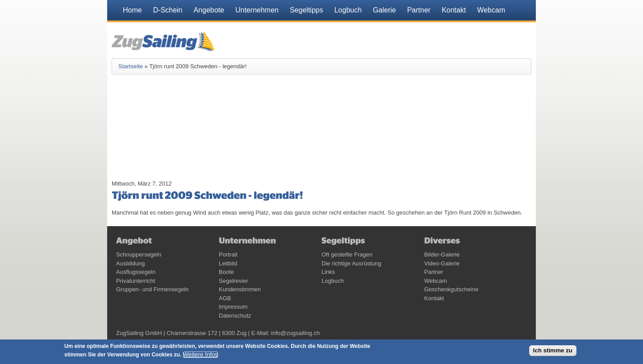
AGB (225, 298)
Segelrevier (234, 281)
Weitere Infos (200, 354)
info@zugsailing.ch (295, 333)
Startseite (131, 66)
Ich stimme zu (553, 350)
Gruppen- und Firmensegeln (152, 289)
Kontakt (454, 10)
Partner (419, 10)
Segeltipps (307, 10)
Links (328, 272)
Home (132, 10)
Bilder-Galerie (442, 254)
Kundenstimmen (240, 289)
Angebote (209, 10)
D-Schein (168, 10)
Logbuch (348, 10)
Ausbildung (130, 263)
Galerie (384, 10)
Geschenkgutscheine (451, 289)
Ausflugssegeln (136, 272)
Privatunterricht (136, 281)
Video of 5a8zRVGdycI (174, 132)
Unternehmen (257, 10)
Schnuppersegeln (139, 254)
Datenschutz (235, 316)
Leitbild (228, 263)
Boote (226, 272)
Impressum (233, 307)
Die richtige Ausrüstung (351, 263)
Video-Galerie (442, 263)
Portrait (228, 254)
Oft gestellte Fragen (347, 254)
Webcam (491, 10)
